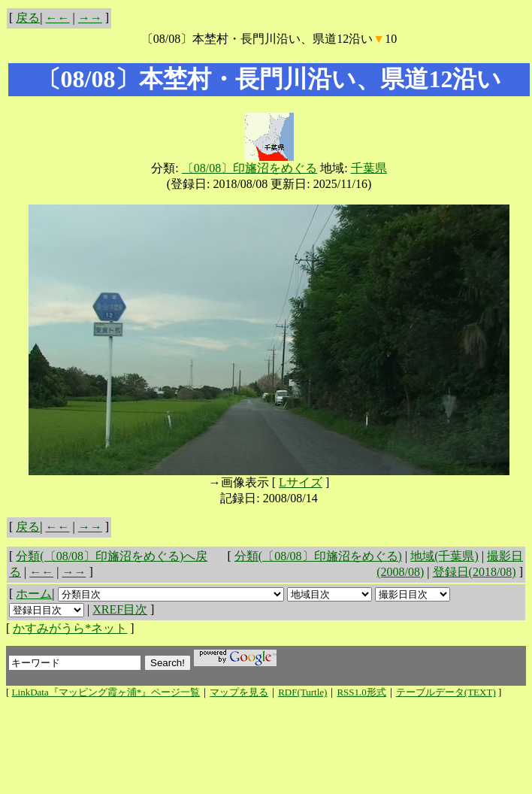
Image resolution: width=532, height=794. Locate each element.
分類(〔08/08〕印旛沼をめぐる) (318, 556)
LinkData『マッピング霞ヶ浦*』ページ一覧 (106, 692)
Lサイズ (301, 482)
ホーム (34, 594)
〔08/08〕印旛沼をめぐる (249, 168)
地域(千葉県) (444, 556)
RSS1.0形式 (361, 692)
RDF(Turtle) (302, 692)
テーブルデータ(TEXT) (446, 692)
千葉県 (369, 168)
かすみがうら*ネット (70, 628)
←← (58, 18)
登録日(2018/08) (475, 572)
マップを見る (239, 692)
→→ (90, 18)
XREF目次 (120, 609)
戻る (28, 18)
